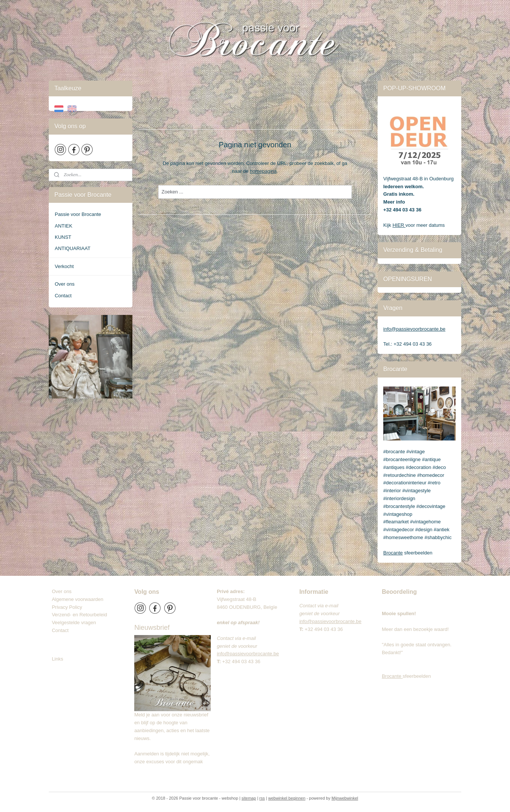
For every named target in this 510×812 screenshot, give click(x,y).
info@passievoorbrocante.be (414, 329)
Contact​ (63, 630)
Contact (63, 296)
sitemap (249, 798)
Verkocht (64, 266)
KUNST (63, 237)
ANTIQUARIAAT (73, 248)
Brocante (393, 553)
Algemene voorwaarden (77, 599)
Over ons (65, 284)
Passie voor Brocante (78, 214)
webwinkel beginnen (287, 798)
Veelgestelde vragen (74, 622)
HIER (399, 225)
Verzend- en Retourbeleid (79, 615)
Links (57, 659)
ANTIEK (64, 226)
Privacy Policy (67, 607)
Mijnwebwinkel (345, 798)
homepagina (263, 171)
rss (262, 798)
